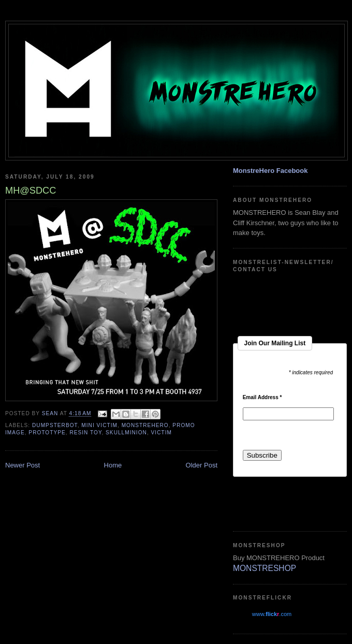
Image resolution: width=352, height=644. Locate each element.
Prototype (47, 433)
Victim (162, 433)
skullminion (126, 433)
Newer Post (23, 465)
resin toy (85, 433)
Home (113, 465)
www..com (272, 614)
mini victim (99, 425)
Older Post (202, 465)
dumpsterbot (55, 425)
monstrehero (145, 425)
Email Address (262, 398)
